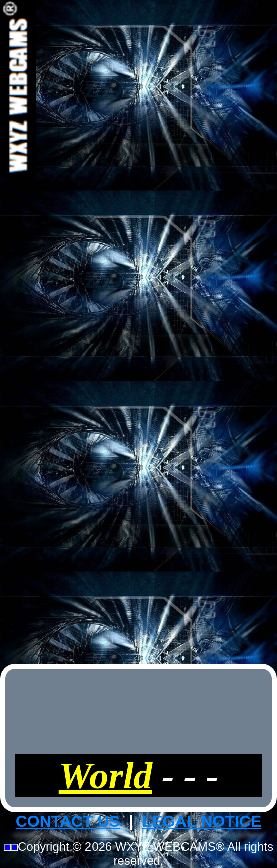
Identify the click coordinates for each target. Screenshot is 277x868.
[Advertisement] (139, 330)
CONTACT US (68, 821)
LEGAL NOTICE (202, 821)
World (106, 775)
